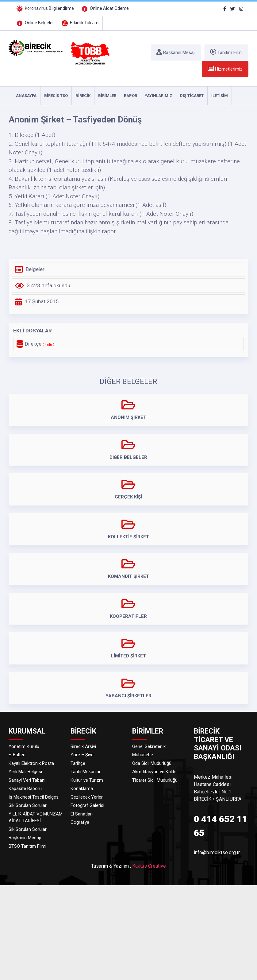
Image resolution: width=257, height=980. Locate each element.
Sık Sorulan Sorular (28, 805)
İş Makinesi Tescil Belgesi (34, 797)
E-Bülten (17, 755)
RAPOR (130, 96)
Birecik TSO (56, 96)
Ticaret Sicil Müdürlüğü (155, 780)
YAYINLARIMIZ (159, 96)
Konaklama (82, 788)
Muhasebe (143, 755)
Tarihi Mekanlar (86, 772)
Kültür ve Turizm (87, 780)
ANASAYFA (26, 96)
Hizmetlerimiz (225, 69)
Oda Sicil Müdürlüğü (152, 763)
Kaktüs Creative (149, 866)
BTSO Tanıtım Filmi (27, 846)
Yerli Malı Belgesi (25, 772)
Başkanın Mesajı (176, 52)
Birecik (83, 96)
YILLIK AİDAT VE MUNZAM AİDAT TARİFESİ (36, 817)
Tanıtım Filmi (226, 52)
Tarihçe (78, 763)
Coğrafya (80, 822)
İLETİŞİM (220, 96)
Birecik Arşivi (83, 746)
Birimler (107, 96)
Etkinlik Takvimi (80, 23)
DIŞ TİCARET (192, 96)
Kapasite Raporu (25, 788)
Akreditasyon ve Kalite (154, 772)
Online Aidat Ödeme (105, 8)
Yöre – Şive (82, 755)
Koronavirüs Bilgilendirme (45, 8)
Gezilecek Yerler (87, 797)
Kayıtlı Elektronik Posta (31, 763)
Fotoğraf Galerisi (87, 805)
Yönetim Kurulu (24, 746)
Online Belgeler (35, 23)
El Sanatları (82, 814)
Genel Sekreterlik (149, 746)
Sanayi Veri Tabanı (27, 780)
